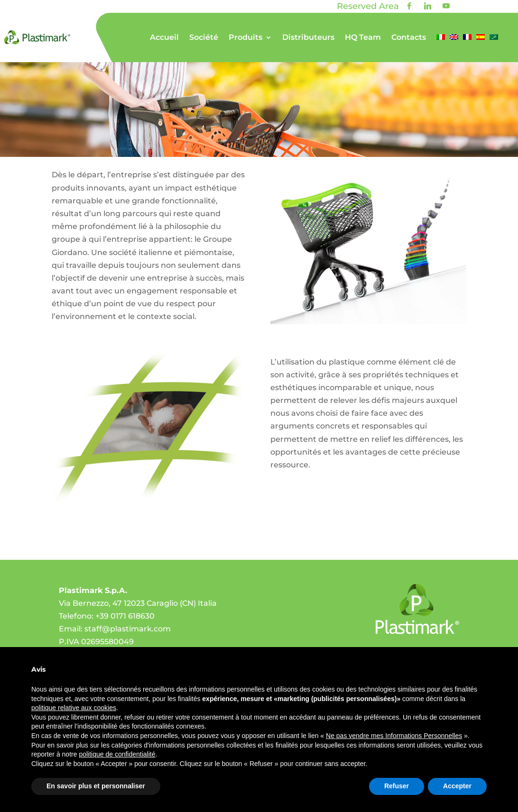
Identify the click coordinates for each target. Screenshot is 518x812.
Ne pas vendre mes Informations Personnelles (394, 736)
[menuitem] (441, 48)
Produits (245, 38)
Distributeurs (308, 38)
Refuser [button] (397, 786)
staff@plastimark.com (128, 629)
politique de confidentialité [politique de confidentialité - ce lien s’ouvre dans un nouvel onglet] (117, 754)
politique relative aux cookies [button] (74, 708)
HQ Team (363, 38)
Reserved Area (368, 6)
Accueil (164, 38)
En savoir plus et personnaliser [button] (96, 786)
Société (204, 38)
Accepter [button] (457, 786)
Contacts (409, 38)
